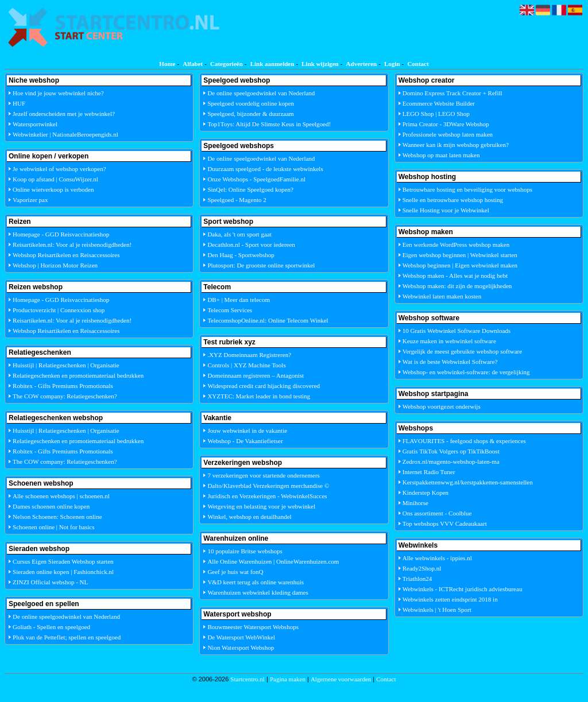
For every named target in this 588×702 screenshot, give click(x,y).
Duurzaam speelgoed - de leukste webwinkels (265, 169)
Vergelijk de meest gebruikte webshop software (462, 351)
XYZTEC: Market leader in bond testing (259, 396)
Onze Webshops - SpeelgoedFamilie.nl (256, 179)
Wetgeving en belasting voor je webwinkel (261, 506)
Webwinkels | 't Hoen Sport (437, 610)
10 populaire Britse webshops (245, 551)
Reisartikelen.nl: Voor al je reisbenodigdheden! (72, 245)
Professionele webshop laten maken (448, 134)
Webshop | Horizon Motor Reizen (55, 265)
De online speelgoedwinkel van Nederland (66, 616)
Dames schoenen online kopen (51, 506)
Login (392, 64)
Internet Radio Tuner (429, 472)
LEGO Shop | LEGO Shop (436, 114)
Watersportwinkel (35, 124)
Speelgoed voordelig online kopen (251, 103)
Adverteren (362, 64)
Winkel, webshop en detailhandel (249, 517)
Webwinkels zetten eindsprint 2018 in (450, 599)
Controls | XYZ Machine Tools (246, 365)
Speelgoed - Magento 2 (237, 200)
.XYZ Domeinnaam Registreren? (249, 355)
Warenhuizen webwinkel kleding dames (258, 592)
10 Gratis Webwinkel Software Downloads (457, 331)
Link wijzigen (320, 64)
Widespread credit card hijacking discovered (264, 386)
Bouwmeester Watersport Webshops (253, 627)
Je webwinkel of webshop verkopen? (59, 169)
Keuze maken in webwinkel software (449, 341)
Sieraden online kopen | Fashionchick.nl (63, 572)
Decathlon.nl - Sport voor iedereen (251, 245)
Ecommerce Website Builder (439, 103)
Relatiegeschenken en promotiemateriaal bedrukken (78, 375)
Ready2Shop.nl (422, 568)
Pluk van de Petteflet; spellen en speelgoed (67, 637)
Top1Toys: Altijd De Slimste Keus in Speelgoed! (269, 124)
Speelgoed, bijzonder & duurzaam (250, 114)
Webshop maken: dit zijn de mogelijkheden (457, 286)
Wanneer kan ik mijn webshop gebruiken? (456, 145)
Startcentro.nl (247, 679)
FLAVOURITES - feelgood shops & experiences (464, 441)
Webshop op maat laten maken (441, 155)
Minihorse (415, 503)
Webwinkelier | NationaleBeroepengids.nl (65, 134)
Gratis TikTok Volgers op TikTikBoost (451, 451)
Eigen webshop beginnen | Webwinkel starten (460, 255)
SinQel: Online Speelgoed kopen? (250, 189)
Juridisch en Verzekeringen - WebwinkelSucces (267, 496)
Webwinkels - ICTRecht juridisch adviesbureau (463, 589)
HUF (19, 103)
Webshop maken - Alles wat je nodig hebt (455, 276)
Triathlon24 (417, 579)
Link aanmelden (272, 64)
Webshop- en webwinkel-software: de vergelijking (466, 372)
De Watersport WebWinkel (241, 637)
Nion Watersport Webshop (241, 647)
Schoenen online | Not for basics (53, 527)
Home (167, 64)
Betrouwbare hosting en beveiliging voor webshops (467, 189)
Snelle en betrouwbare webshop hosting (453, 200)
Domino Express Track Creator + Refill (452, 93)
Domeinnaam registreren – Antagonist (256, 375)
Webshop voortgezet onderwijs (442, 406)
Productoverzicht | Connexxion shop (59, 310)
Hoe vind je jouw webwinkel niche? (58, 93)
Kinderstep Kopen (425, 492)
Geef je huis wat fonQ (235, 572)
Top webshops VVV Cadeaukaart (445, 523)
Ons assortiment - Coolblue (437, 513)
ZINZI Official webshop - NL (50, 582)
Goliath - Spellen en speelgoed (51, 627)
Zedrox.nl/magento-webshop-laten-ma (451, 461)
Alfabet (193, 64)
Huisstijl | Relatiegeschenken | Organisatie (66, 365)
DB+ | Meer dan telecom (239, 300)
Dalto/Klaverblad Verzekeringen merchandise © (268, 486)
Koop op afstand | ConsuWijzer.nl (55, 179)
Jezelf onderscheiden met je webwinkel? (64, 114)
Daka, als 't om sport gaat (239, 234)
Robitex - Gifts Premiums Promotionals (63, 386)
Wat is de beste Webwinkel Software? (450, 362)
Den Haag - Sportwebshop (241, 255)
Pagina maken (288, 679)
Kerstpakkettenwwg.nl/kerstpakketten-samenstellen (468, 482)
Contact (418, 64)
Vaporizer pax (30, 200)
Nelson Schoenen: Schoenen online (57, 517)
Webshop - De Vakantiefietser (245, 441)
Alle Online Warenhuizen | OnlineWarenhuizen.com (273, 561)
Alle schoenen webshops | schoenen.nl (61, 496)
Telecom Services (230, 310)
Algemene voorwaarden (341, 679)
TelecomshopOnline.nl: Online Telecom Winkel (268, 320)
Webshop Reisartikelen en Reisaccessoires (66, 255)
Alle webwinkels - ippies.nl (437, 558)
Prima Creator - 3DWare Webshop (446, 124)
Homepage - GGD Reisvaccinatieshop (61, 234)
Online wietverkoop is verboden (53, 189)
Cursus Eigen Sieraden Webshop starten (63, 561)
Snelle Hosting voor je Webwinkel (446, 210)
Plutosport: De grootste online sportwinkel (261, 265)
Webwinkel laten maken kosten (442, 296)
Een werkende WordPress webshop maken (456, 245)
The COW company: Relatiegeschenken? (65, 396)
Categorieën (227, 64)
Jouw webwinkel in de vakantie (247, 430)
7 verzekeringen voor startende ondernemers (263, 475)
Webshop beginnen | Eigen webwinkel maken (460, 265)
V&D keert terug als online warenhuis (256, 582)
